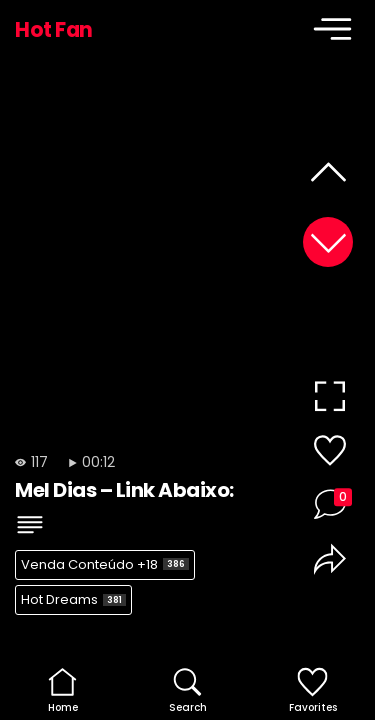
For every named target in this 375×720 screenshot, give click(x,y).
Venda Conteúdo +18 (105, 564)
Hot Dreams (73, 599)
